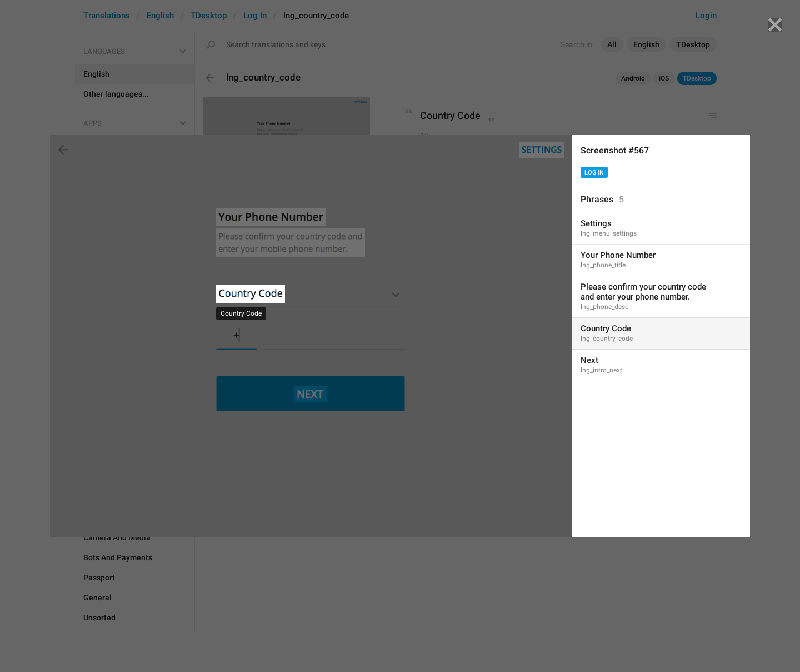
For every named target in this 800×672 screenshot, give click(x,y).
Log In (594, 173)
